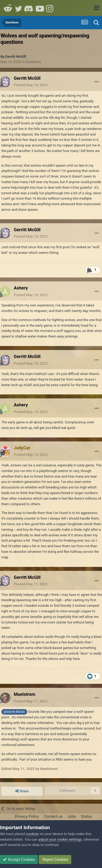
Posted (31, 85)
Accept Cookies (19, 859)
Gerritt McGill (16, 56)
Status (86, 816)
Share (22, 791)
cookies (32, 834)
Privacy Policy (27, 816)
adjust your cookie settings (60, 839)
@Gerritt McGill (14, 712)
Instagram (50, 8)
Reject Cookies (55, 859)
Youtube (40, 8)
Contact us (53, 816)
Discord (29, 8)
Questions (33, 62)
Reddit (8, 8)
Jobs (72, 816)
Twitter (19, 8)
